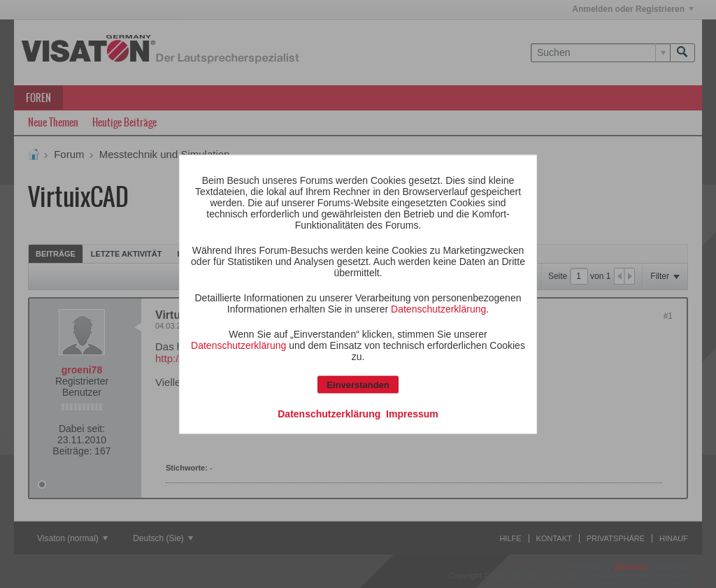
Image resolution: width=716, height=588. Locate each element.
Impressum (412, 413)
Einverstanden (358, 384)
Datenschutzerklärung (438, 308)
